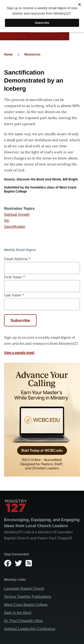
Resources (32, 54)
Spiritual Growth (17, 215)
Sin (7, 221)
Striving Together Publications (28, 597)
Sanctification (15, 227)
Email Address (17, 259)
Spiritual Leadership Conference (30, 629)
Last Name (14, 295)
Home (8, 54)
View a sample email (19, 353)
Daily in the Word (18, 613)
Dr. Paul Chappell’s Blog (23, 621)
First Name (14, 277)
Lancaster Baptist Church (24, 589)
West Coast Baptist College (26, 605)
